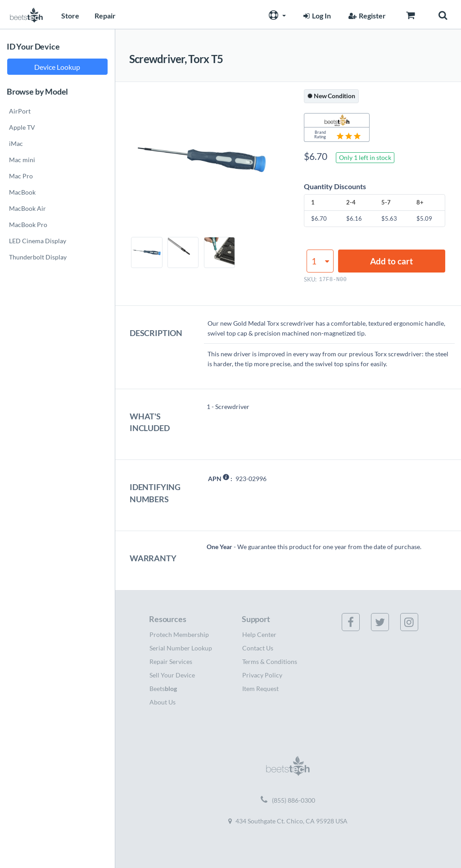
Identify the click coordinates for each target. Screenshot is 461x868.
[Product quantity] (320, 261)
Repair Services (171, 661)
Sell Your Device (172, 675)
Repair (105, 16)
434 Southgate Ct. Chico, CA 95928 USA (288, 821)
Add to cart (391, 261)
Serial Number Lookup (181, 648)
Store (70, 16)
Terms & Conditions (270, 661)
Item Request (260, 688)
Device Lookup (57, 67)
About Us (163, 702)
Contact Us (258, 648)
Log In (316, 16)
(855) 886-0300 (288, 800)
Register (366, 16)
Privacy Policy (262, 675)
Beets (163, 688)
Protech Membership (179, 634)
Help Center (259, 634)
